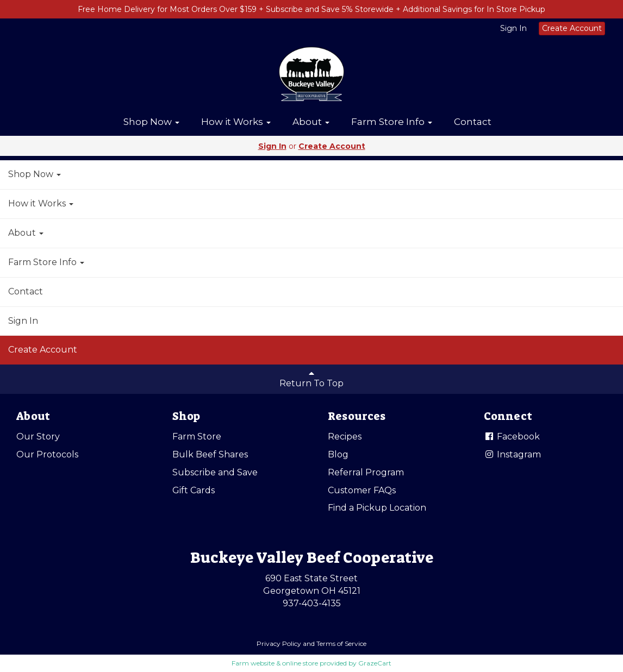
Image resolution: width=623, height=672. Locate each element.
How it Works (236, 122)
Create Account (572, 28)
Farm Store (197, 437)
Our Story (38, 437)
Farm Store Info (392, 122)
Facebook (512, 437)
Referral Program (366, 472)
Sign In (513, 28)
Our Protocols (47, 454)
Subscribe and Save (215, 472)
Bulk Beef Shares (210, 454)
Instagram (512, 454)
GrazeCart (375, 663)
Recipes (345, 437)
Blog (338, 454)
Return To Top (311, 379)
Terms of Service (341, 643)
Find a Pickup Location (377, 508)
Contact (473, 122)
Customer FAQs (362, 490)
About (311, 122)
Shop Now (151, 122)
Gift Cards (194, 490)
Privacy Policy (279, 643)
